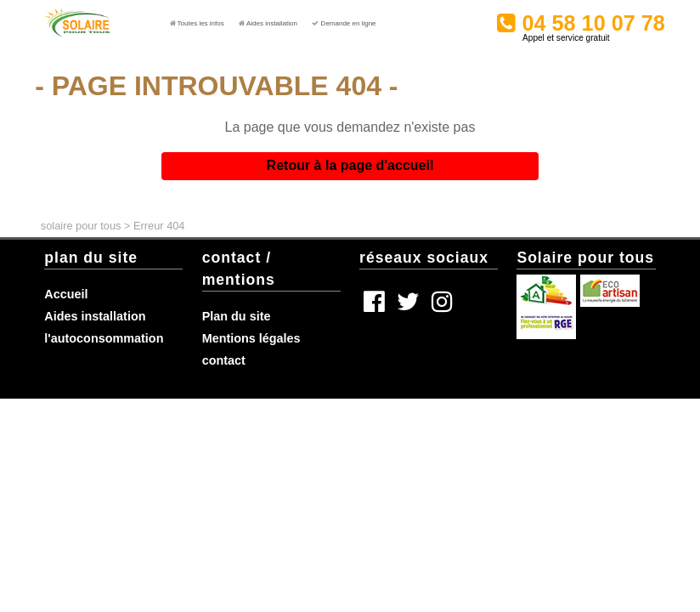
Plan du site (237, 316)
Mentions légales (251, 338)
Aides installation (95, 316)
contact (224, 360)
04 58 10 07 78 (620, 17)
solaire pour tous (81, 226)
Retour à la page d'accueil (350, 165)
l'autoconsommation (104, 338)
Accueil (66, 294)
